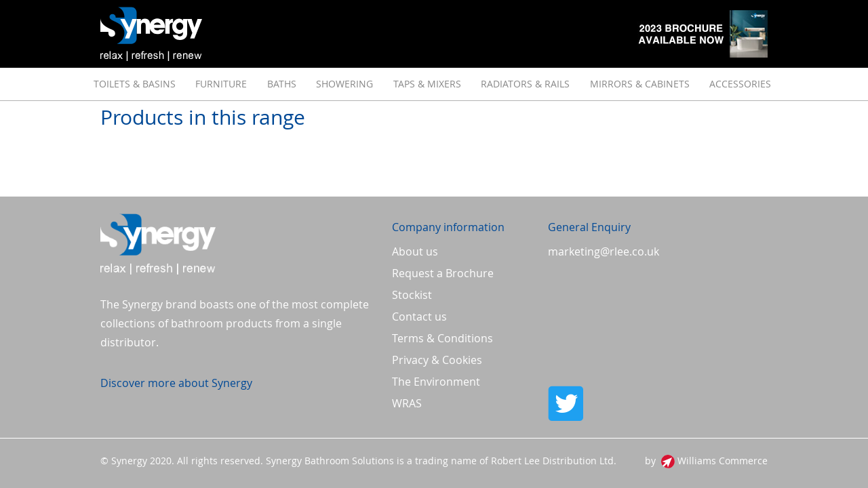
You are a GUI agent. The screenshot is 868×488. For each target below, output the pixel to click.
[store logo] (151, 34)
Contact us (419, 317)
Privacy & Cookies (437, 360)
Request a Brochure (443, 273)
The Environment (436, 382)
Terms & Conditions (442, 338)
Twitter (658, 403)
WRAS (407, 403)
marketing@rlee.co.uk (604, 251)
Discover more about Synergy (176, 383)
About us (415, 251)
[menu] (434, 84)
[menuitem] (135, 84)
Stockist (412, 295)
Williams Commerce (723, 461)
